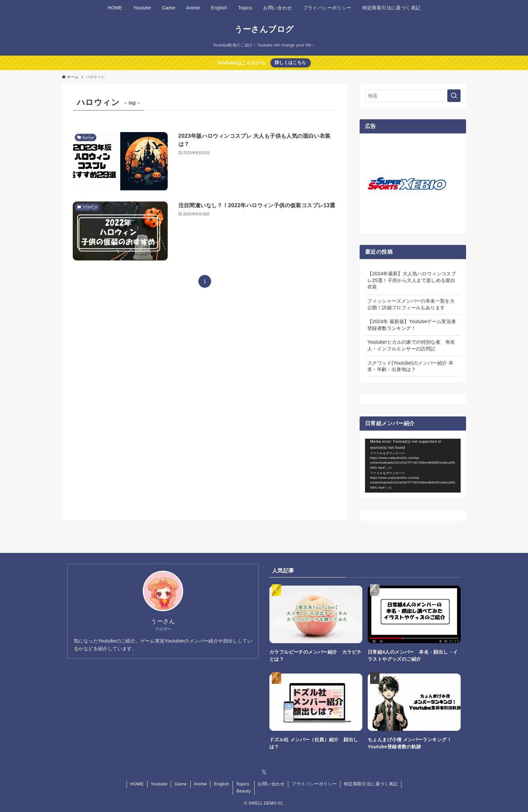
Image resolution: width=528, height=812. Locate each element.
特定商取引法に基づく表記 (371, 784)
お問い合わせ (271, 784)
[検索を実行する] (454, 96)
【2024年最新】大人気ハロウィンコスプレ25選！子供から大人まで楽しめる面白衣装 (412, 280)
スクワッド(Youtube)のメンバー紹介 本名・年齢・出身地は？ (410, 366)
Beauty (244, 791)
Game (181, 784)
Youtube (159, 784)
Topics (243, 784)
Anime (201, 784)
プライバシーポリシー (314, 784)
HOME (137, 784)
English (221, 784)
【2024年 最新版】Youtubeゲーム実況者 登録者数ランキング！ (412, 325)
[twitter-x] (264, 772)
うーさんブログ (264, 29)
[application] (413, 466)
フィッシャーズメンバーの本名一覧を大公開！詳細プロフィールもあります (411, 304)
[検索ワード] (413, 96)
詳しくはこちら (291, 63)
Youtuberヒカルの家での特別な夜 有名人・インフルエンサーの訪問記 (411, 345)
